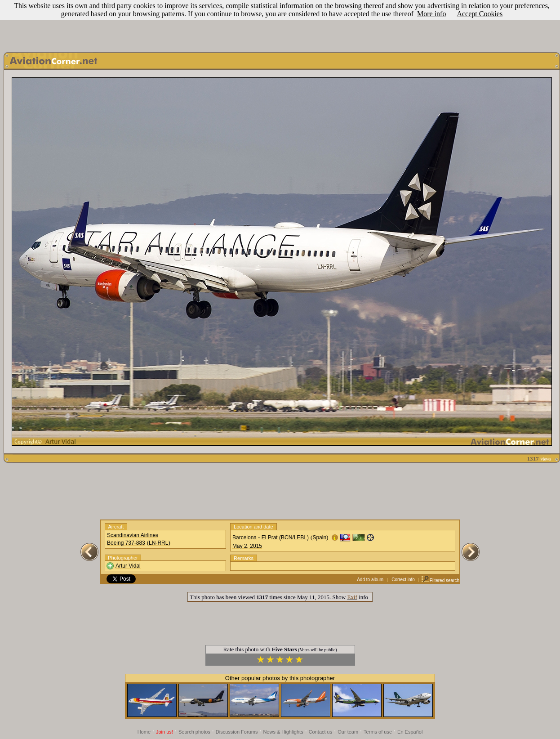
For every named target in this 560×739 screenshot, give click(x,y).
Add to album (370, 580)
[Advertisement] (280, 24)
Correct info (403, 580)
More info (431, 14)
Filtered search (440, 580)
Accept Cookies (480, 14)
